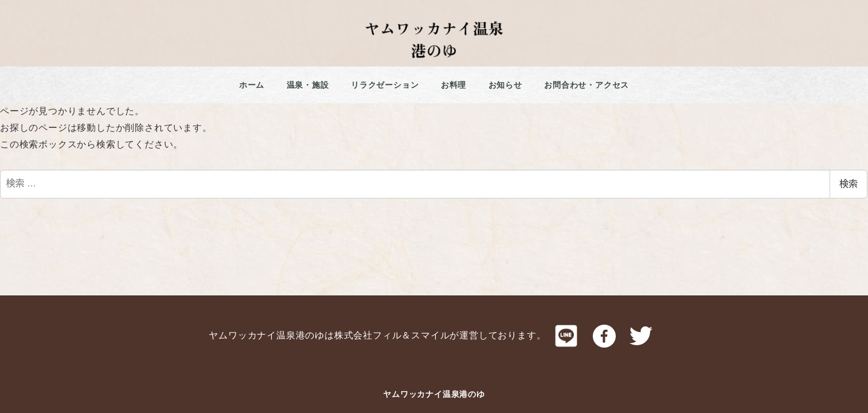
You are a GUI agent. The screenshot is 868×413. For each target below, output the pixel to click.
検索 (849, 184)
